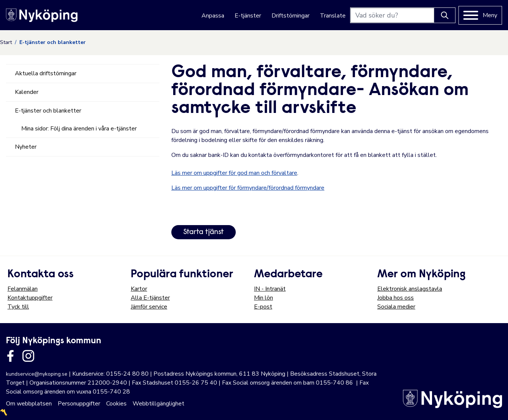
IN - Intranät (270, 289)
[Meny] (480, 15)
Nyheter (26, 147)
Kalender (27, 92)
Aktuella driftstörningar (46, 73)
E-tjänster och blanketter (48, 111)
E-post (263, 307)
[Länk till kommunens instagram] (28, 356)
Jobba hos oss (396, 298)
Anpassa (213, 16)
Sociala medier (396, 307)
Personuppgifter (79, 404)
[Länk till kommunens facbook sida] (10, 356)
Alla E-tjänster (150, 298)
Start (6, 42)
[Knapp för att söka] (445, 15)
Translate (333, 16)
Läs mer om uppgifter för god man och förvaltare (234, 173)
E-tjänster (248, 16)
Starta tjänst (204, 232)
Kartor (139, 289)
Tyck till (18, 307)
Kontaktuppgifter (30, 298)
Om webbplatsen (29, 404)
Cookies (116, 404)
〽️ (4, 413)
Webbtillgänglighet (158, 404)
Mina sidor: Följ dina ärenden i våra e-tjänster (79, 129)
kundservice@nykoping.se (37, 374)
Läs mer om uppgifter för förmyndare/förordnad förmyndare (248, 188)
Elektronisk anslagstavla (410, 289)
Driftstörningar (290, 16)
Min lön (263, 298)
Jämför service (149, 307)
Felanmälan (23, 289)
